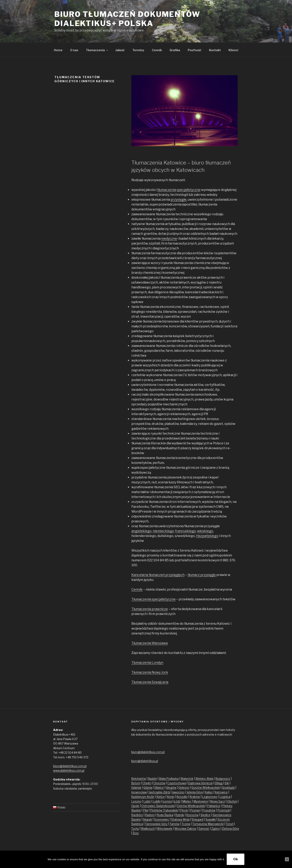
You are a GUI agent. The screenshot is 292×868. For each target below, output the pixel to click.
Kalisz (209, 792)
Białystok (187, 779)
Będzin (152, 779)
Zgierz (216, 828)
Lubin (147, 801)
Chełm (147, 783)
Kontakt (215, 50)
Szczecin (224, 819)
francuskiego (186, 531)
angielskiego (141, 531)
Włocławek (165, 828)
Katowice (221, 792)
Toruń (230, 824)
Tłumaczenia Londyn (147, 663)
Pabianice (214, 806)
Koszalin (182, 797)
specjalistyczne (189, 190)
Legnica (225, 797)
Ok (236, 859)
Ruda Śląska (165, 815)
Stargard (198, 819)
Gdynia (148, 787)
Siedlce (206, 815)
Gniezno (184, 787)
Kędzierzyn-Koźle (143, 797)
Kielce (161, 797)
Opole (135, 806)
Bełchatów (139, 779)
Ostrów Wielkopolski (191, 806)
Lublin (157, 801)
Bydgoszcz (223, 779)
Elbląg (219, 783)
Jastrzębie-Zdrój (159, 792)
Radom (150, 815)
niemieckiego (163, 531)
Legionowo (210, 797)
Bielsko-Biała (204, 779)
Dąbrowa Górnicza (200, 783)
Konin (171, 797)
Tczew (186, 824)
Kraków (195, 797)
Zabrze (192, 828)
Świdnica (137, 824)
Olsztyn (232, 801)
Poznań (195, 810)
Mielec (187, 801)
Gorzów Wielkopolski (206, 787)
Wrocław (181, 828)
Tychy (135, 828)
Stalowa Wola (180, 819)
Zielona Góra (230, 828)
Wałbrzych (148, 828)
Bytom (136, 783)
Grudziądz (228, 787)
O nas (74, 50)
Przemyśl (224, 810)
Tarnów (174, 824)
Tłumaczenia (97, 50)
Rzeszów (192, 815)
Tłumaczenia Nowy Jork (150, 672)
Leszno (136, 801)
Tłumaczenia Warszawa (150, 643)
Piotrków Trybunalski (164, 810)
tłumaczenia (167, 190)
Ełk (227, 783)
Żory (136, 833)
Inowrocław (139, 792)
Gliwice (159, 787)
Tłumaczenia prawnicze (150, 609)
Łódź (177, 801)
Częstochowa (177, 783)
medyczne (169, 239)
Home (58, 50)
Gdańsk (136, 787)
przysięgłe (179, 200)
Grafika (175, 50)
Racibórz (137, 815)
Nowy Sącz (217, 801)
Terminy (138, 50)
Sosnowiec (162, 819)
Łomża (167, 801)
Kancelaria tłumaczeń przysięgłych (158, 575)
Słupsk (148, 819)
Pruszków (209, 810)
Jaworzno (178, 792)
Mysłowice (201, 801)
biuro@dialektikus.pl (145, 761)
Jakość (120, 50)
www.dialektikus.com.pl (69, 770)
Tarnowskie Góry (156, 824)
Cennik (157, 50)
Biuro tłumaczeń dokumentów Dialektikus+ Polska (127, 19)
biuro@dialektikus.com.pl (70, 766)
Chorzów (159, 783)
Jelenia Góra (195, 792)
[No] (287, 859)
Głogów (171, 787)
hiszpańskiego (207, 536)
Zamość (204, 828)
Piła (145, 810)
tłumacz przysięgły (202, 575)
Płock (184, 810)
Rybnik (180, 815)
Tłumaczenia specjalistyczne (154, 599)
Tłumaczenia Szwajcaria (150, 682)
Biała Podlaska (169, 779)
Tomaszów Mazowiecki (208, 824)
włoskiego (205, 531)
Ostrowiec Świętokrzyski (158, 806)
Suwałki (211, 819)
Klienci (233, 50)
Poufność (195, 50)
